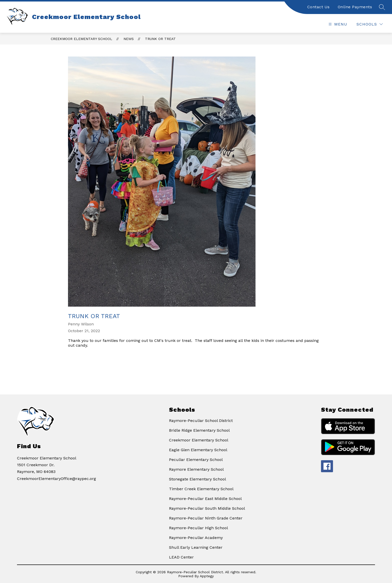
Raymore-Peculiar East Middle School (205, 499)
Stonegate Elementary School (197, 479)
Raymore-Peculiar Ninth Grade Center (206, 518)
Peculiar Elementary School (196, 460)
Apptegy (207, 576)
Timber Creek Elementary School (201, 489)
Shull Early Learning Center (196, 547)
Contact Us (318, 7)
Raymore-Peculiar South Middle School (207, 508)
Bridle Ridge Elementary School (199, 430)
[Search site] (382, 7)
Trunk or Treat (160, 39)
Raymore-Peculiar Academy (196, 538)
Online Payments (355, 7)
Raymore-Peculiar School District (201, 421)
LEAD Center (181, 557)
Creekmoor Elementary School (81, 39)
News (129, 39)
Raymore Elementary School (196, 469)
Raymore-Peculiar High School (198, 528)
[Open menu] (337, 24)
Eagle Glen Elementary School (198, 450)
